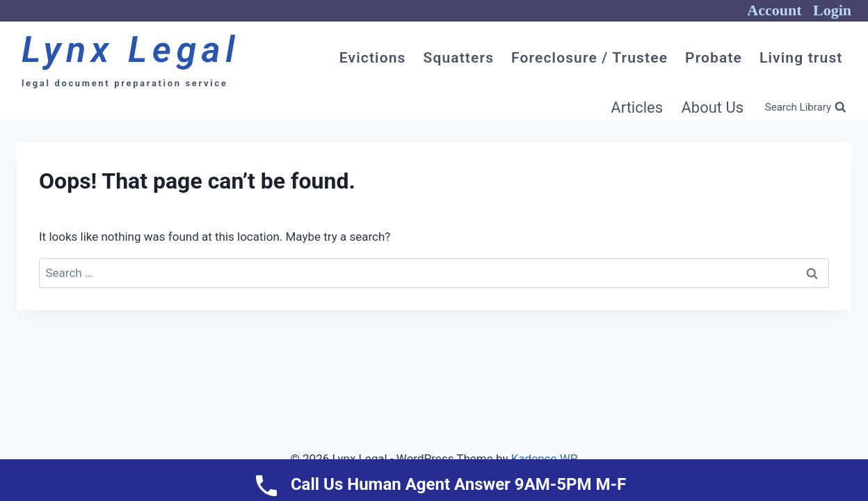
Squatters (458, 58)
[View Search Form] (805, 108)
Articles (637, 108)
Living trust (801, 58)
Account (774, 10)
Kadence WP (545, 459)
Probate (714, 58)
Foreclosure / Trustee (589, 58)
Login (832, 10)
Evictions (373, 58)
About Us (712, 108)
